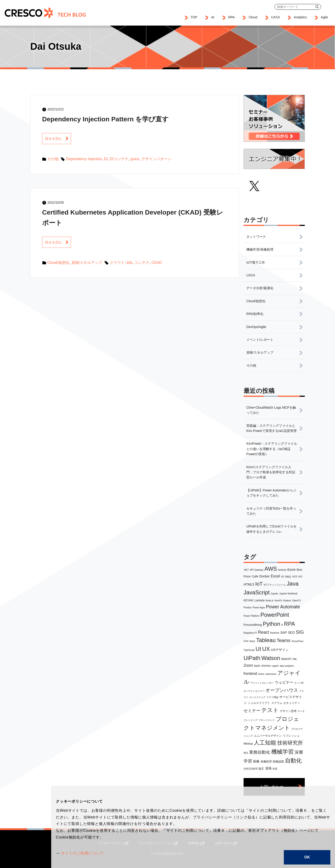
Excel (275, 576)
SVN (246, 641)
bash (257, 666)
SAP (284, 633)
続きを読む (54, 139)
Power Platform (251, 616)
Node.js (270, 601)
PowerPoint (275, 615)
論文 (261, 769)
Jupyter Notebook (288, 594)
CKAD (157, 263)
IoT (259, 584)
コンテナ (142, 263)
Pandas (248, 608)
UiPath (252, 658)
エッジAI (299, 683)
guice (135, 159)
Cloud (253, 17)
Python (272, 624)
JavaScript (257, 592)
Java (293, 584)
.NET (246, 570)
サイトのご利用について (82, 853)
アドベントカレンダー (262, 683)
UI (258, 649)
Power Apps (259, 608)
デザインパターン (156, 159)
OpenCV (297, 601)
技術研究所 (290, 743)
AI (213, 17)
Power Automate (283, 607)
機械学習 (282, 752)
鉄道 (275, 769)
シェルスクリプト (259, 703)
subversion (271, 674)
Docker (265, 576)
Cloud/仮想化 (58, 263)
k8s (129, 263)
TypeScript (249, 650)
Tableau (266, 640)
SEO (291, 633)
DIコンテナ (119, 159)
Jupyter (274, 594)
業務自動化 (260, 752)
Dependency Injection (84, 159)
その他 (53, 159)
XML (295, 659)
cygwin (275, 666)
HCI (300, 577)
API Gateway (257, 570)
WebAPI (286, 659)
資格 (268, 768)
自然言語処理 (251, 769)
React (263, 632)
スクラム (277, 703)
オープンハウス (282, 690)
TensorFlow (297, 641)
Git (282, 577)
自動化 (293, 760)
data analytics (287, 666)
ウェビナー (284, 682)
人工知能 (265, 743)
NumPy (278, 601)
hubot (261, 674)
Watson (271, 658)
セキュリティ (292, 703)
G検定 (288, 577)
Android (282, 570)
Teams (283, 640)
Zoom (248, 665)
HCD (295, 577)
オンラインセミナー (254, 691)
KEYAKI (248, 600)
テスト (270, 710)
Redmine (275, 633)
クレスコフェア (257, 697)
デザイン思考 (288, 711)
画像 (256, 761)
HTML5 (249, 584)
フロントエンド (267, 720)
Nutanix (287, 601)
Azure (291, 570)
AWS (271, 569)
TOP (194, 17)
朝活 (246, 753)
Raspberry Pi (250, 633)
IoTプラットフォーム (275, 585)
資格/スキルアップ (87, 263)
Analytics (300, 17)
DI (106, 159)
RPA (290, 624)
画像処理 (266, 762)
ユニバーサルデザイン (268, 736)
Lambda (260, 600)
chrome (266, 666)
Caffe (255, 576)
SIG (300, 632)
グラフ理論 (272, 697)
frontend (250, 674)
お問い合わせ (328, 7)
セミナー (252, 711)
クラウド (117, 263)
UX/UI (275, 17)
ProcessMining (253, 625)
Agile (324, 17)
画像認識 (278, 762)
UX (266, 649)
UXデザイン (280, 650)
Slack (252, 641)
